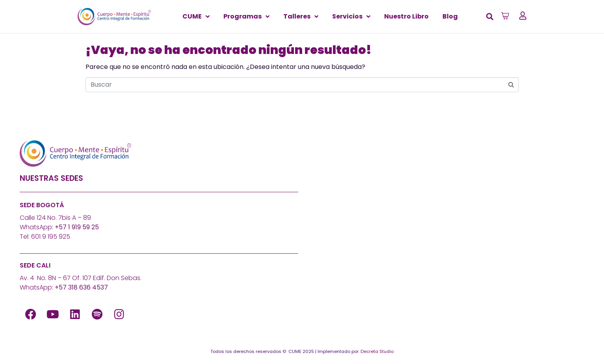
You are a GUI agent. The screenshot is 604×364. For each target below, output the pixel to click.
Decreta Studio (377, 351)
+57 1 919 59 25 (77, 227)
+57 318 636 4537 (81, 287)
